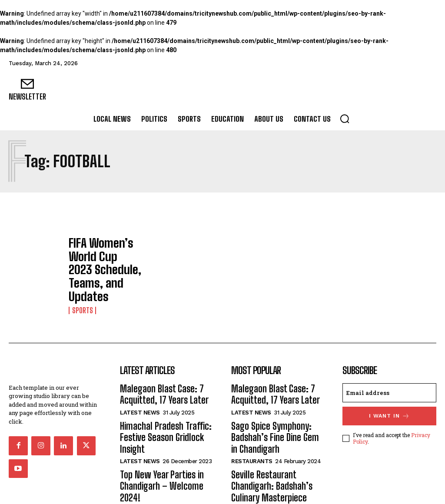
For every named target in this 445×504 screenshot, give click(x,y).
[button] (345, 119)
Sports (82, 274)
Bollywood (248, 458)
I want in (389, 380)
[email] (389, 357)
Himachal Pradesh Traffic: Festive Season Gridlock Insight (160, 395)
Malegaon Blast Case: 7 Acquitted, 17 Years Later (158, 357)
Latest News (140, 373)
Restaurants (252, 415)
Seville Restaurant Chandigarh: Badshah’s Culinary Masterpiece (267, 437)
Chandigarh (138, 448)
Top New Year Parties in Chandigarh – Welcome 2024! (166, 432)
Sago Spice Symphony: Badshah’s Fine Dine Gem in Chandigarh (273, 395)
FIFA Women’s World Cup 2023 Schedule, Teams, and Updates (105, 252)
